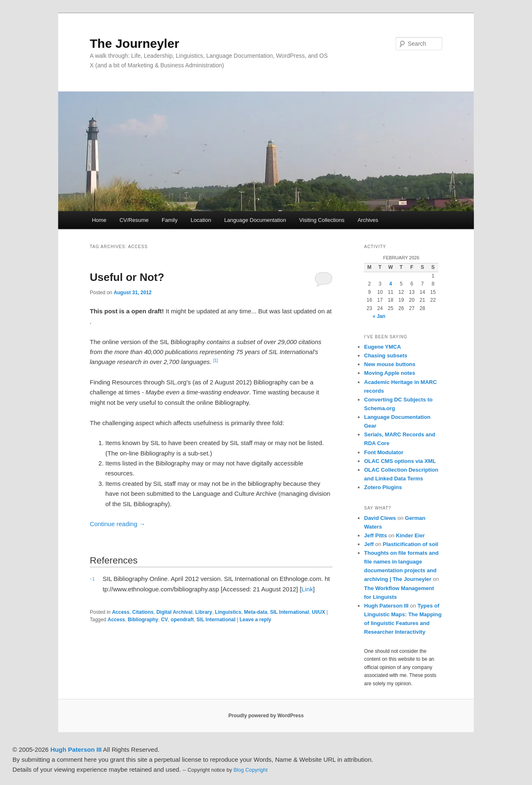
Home (99, 220)
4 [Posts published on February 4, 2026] (390, 284)
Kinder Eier (410, 535)
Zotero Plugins (383, 487)
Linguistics (228, 612)
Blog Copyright (251, 770)
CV (164, 620)
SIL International (290, 612)
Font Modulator (384, 452)
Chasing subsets (386, 356)
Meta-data (256, 612)
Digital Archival (174, 612)
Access (121, 612)
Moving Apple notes (390, 373)
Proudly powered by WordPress (266, 716)
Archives (368, 220)
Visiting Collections (322, 220)
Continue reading (117, 524)
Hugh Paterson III (386, 606)
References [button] (114, 560)
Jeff (369, 544)
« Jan (379, 316)
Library (204, 612)
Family (170, 220)
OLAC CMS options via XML (400, 461)
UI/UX (318, 612)
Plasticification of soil (411, 544)
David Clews (380, 518)
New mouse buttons (390, 364)
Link (307, 589)
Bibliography (143, 620)
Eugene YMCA (383, 347)
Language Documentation (255, 220)
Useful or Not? (127, 277)
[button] (216, 362)
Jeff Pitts (376, 535)
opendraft (182, 620)
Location (201, 220)
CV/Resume (134, 220)
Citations (143, 612)
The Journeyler (134, 43)
